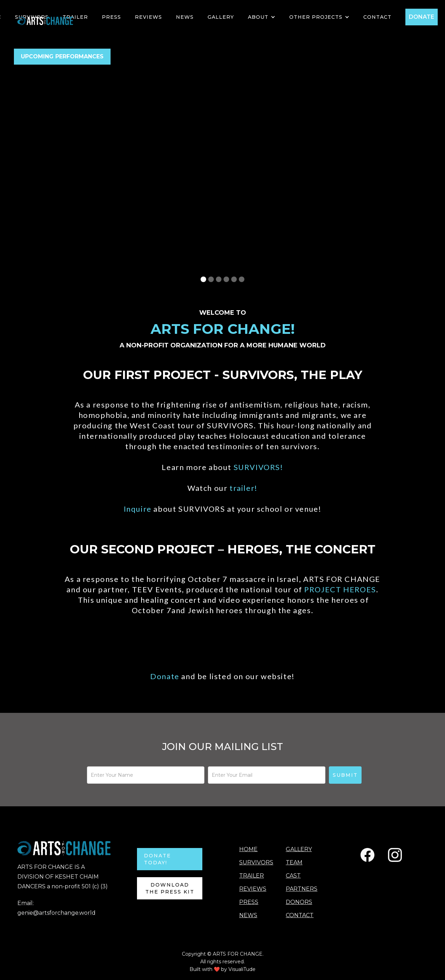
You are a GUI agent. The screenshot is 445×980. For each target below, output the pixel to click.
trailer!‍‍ (244, 488)
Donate (166, 676)
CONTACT (300, 915)
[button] (262, 17)
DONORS (299, 902)
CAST (293, 876)
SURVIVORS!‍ (258, 467)
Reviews (148, 17)
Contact (377, 17)
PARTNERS (302, 889)
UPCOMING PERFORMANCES (62, 56)
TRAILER (75, 17)
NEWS (185, 17)
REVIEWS (253, 889)
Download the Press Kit (170, 888)
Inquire (139, 509)
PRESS (111, 17)
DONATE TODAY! (157, 859)
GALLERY (221, 17)
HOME (248, 849)
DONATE (422, 17)
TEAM (294, 862)
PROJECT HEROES (340, 589)
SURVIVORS (256, 862)
